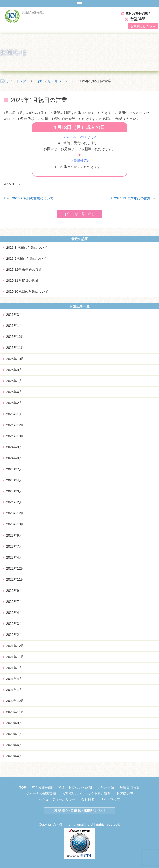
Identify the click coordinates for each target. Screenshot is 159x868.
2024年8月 (14, 458)
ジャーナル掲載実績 (41, 793)
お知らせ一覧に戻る (80, 214)
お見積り (143, 26)
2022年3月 (14, 624)
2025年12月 (15, 337)
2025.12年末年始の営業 (24, 270)
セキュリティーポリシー (57, 799)
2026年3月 (14, 315)
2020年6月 (14, 745)
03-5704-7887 (138, 13)
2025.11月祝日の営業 (22, 280)
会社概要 (88, 799)
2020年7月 (14, 734)
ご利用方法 (106, 787)
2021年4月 (14, 679)
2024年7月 (14, 469)
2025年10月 (15, 359)
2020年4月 (14, 756)
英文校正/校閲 (42, 787)
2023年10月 (15, 524)
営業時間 (138, 19)
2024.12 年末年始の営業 (132, 198)
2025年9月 (14, 370)
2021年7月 (14, 668)
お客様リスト (72, 793)
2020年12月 (15, 701)
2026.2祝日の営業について (26, 259)
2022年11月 (15, 579)
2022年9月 (14, 591)
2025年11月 (15, 348)
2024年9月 (14, 447)
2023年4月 (14, 557)
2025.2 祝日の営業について (33, 198)
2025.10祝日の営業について (27, 291)
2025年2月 (14, 403)
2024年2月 (14, 502)
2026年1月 (14, 326)
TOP (23, 787)
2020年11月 (15, 712)
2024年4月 (14, 480)
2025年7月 (14, 381)
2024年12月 (15, 425)
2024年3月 (14, 491)
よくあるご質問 (99, 793)
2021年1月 (14, 690)
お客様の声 (125, 793)
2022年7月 (14, 602)
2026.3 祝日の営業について (27, 248)
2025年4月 (14, 392)
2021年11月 (15, 657)
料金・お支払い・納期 (75, 787)
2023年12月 (15, 513)
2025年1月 (14, 414)
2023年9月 (14, 535)
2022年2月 (14, 635)
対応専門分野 (130, 787)
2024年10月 (15, 436)
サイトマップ (110, 799)
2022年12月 (15, 568)
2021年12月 (15, 646)
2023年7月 (14, 546)
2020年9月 (14, 723)
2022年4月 (14, 613)
